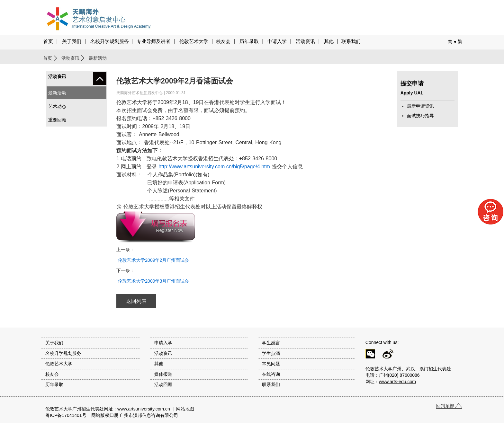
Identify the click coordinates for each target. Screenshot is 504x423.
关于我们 (72, 41)
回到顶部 (445, 406)
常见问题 (271, 364)
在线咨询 (271, 374)
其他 (329, 41)
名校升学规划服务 (110, 41)
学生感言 (271, 343)
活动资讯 (70, 58)
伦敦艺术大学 (194, 41)
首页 (48, 41)
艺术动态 (57, 106)
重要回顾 (57, 120)
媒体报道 (163, 374)
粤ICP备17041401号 (66, 415)
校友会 (223, 41)
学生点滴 (271, 353)
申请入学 (277, 41)
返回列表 (136, 301)
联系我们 (351, 41)
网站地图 (185, 409)
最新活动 (57, 93)
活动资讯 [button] (305, 41)
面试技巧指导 (420, 116)
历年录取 (249, 41)
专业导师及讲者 (153, 41)
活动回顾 (163, 384)
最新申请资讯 (420, 106)
